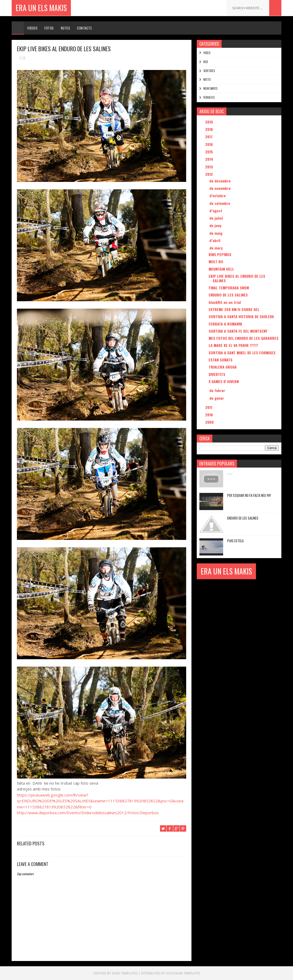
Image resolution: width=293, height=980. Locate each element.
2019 (210, 122)
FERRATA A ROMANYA (225, 324)
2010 (210, 415)
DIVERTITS (217, 374)
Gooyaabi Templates (183, 973)
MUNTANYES (210, 88)
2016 (210, 144)
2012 (210, 174)
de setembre (220, 203)
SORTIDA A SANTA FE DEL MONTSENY (238, 331)
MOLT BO (216, 262)
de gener (217, 398)
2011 (209, 407)
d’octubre (218, 195)
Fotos (49, 28)
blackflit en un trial (225, 302)
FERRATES (209, 97)
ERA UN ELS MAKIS (41, 8)
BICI (206, 62)
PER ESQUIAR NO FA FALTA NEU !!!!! (249, 495)
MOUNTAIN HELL (221, 269)
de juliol (217, 218)
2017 (209, 137)
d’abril (215, 240)
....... (230, 473)
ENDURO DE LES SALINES (228, 295)
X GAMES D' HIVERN (224, 381)
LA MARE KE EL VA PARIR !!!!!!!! (233, 345)
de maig (216, 233)
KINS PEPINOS (220, 254)
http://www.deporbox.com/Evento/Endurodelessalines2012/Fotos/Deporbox (88, 813)
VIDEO (207, 53)
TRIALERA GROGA (223, 367)
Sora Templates (125, 973)
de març (217, 248)
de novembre (221, 188)
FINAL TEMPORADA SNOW (229, 288)
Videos (32, 28)
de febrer (218, 390)
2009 (210, 422)
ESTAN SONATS (221, 360)
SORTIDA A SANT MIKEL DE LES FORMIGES (242, 353)
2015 (210, 152)
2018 (210, 129)
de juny (216, 225)
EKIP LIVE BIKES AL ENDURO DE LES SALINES (237, 278)
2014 (210, 159)
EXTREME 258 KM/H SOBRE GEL (234, 309)
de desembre (221, 181)
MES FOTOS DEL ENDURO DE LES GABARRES (244, 338)
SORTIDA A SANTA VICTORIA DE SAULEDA (241, 316)
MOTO (207, 79)
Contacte (84, 28)
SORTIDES (209, 71)
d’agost (216, 211)
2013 (210, 167)
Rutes (66, 28)
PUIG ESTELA (235, 541)
